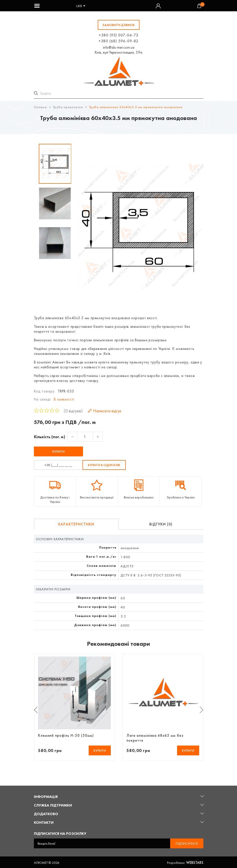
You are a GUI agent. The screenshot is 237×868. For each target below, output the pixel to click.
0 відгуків (73, 410)
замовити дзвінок (118, 25)
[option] (55, 163)
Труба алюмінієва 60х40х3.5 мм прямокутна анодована (136, 106)
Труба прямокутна (68, 106)
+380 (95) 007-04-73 (118, 35)
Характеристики (76, 523)
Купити (58, 451)
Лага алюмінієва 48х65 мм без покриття (155, 737)
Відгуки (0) (161, 523)
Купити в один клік (104, 464)
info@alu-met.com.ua (119, 47)
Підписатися (187, 843)
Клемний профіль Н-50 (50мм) (66, 735)
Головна (40, 106)
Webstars (195, 862)
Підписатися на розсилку (60, 833)
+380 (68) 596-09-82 (118, 41)
